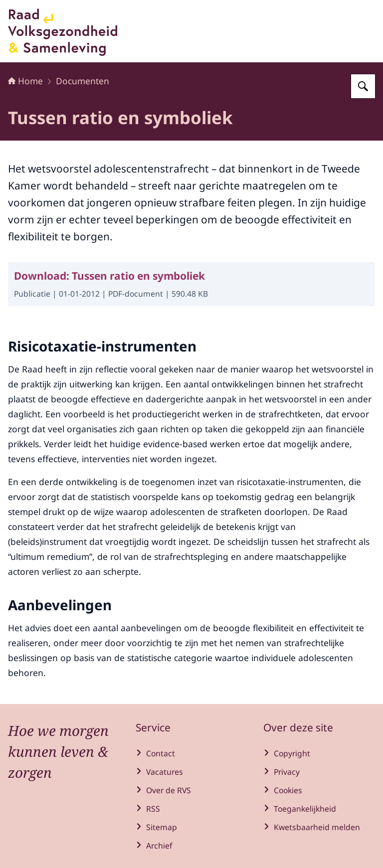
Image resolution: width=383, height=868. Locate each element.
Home (25, 81)
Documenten (83, 81)
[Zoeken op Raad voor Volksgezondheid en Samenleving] (363, 86)
